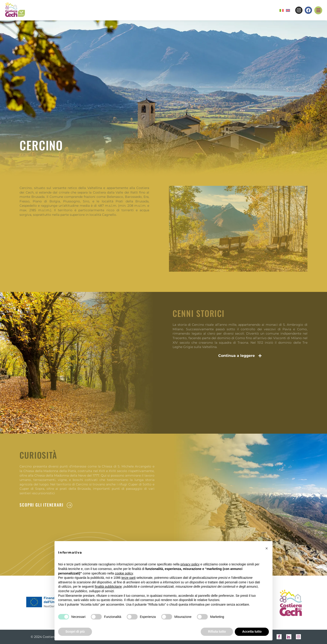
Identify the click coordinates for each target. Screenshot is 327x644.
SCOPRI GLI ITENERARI (41, 505)
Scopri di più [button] (75, 632)
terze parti (129, 578)
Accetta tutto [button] (252, 632)
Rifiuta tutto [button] (217, 632)
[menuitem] (282, 10)
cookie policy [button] (124, 573)
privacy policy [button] (190, 564)
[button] (318, 10)
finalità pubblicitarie (108, 587)
